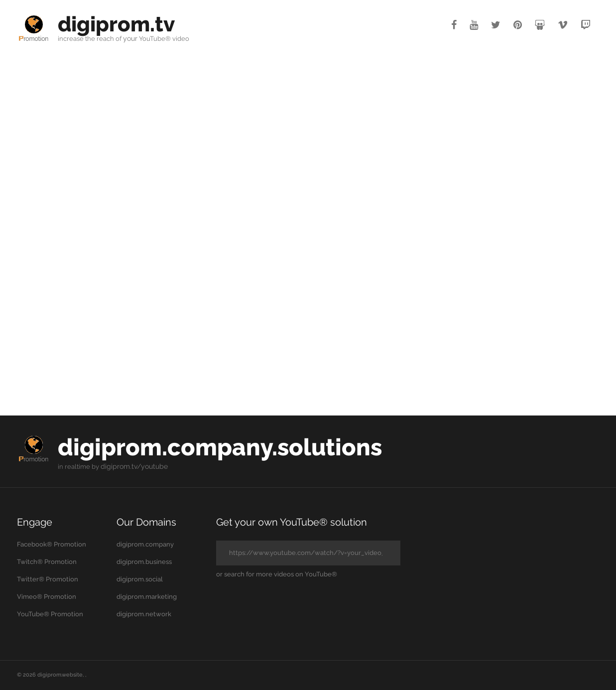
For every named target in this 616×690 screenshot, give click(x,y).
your (130, 39)
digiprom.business (144, 562)
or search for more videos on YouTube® (277, 574)
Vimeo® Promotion (47, 597)
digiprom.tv (120, 24)
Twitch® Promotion (47, 562)
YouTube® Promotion (50, 614)
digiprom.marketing (147, 597)
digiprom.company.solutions (231, 447)
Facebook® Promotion (52, 544)
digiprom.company (145, 544)
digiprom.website (60, 675)
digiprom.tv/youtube (132, 467)
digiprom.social (140, 579)
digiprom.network (144, 614)
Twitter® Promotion (48, 579)
